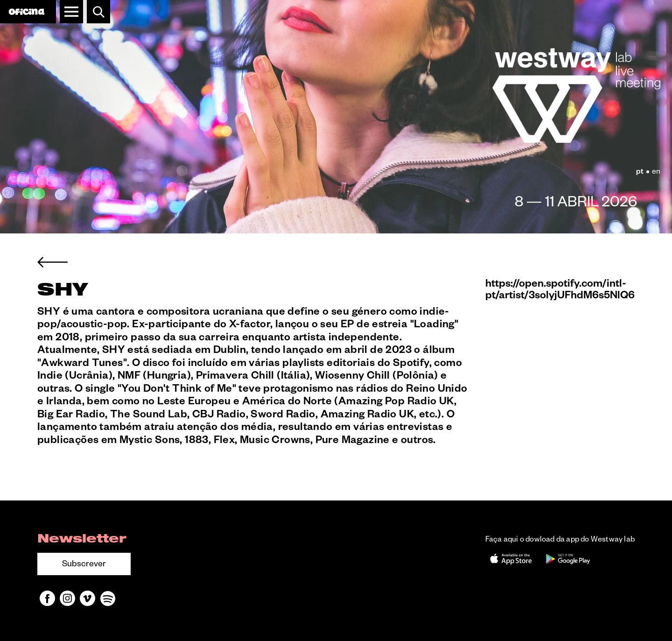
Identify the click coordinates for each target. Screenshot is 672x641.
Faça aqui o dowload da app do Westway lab (560, 541)
